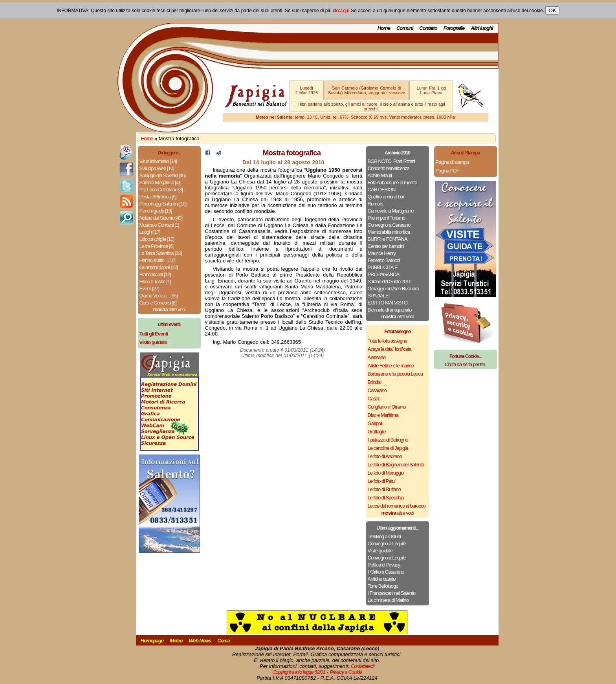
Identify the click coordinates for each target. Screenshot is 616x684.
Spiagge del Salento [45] (163, 175)
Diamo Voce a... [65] (159, 296)
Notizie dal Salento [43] (161, 218)
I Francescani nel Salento (392, 593)
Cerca (223, 641)
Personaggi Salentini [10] (163, 204)
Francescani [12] (155, 274)
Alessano (377, 357)
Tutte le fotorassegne (388, 341)
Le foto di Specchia (386, 498)
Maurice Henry (382, 253)
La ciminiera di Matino (388, 600)
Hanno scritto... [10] (158, 260)
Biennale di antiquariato (390, 310)
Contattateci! (363, 666)
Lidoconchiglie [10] (157, 239)
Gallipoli (375, 423)
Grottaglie (377, 432)
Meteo (176, 641)
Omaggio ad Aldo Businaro (393, 289)
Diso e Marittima (383, 415)
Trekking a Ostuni (384, 536)
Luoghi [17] (150, 232)
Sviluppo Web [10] (157, 168)
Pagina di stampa (452, 162)
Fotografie (454, 28)
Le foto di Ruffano (384, 489)
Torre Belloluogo (383, 586)
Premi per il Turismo (387, 218)
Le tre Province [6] (157, 246)
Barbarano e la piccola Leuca (395, 374)
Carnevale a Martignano (391, 211)
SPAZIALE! (379, 296)
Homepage (152, 641)
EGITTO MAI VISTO (388, 303)
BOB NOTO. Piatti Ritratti (391, 161)
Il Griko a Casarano (386, 572)
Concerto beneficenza (389, 168)
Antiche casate (382, 579)
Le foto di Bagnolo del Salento (396, 465)
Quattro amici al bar (386, 197)
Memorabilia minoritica (389, 232)
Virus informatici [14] (158, 161)
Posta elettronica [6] (158, 197)
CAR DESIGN (382, 190)
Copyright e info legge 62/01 (299, 672)
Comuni (405, 28)
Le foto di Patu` (382, 481)
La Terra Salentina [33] (161, 253)
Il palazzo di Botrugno (388, 440)
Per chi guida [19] (156, 211)
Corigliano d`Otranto (387, 407)
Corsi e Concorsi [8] (158, 303)
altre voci (169, 309)
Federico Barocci (384, 260)
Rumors (376, 204)
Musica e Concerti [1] (159, 225)
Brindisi (375, 382)
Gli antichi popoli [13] (159, 267)
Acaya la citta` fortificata (390, 349)
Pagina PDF (447, 171)
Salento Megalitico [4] (159, 182)
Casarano (377, 390)
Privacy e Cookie (346, 672)
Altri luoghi (482, 28)
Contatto (428, 28)
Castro (374, 399)
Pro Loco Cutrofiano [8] (161, 190)
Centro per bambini (386, 246)
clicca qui (340, 11)
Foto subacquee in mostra (392, 182)
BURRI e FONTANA (388, 239)
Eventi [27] (149, 289)
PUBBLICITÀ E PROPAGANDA (384, 271)
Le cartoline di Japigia (388, 448)
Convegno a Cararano (389, 225)
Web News (200, 641)
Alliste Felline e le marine (391, 366)
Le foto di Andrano (385, 456)
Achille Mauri (380, 175)
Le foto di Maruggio (386, 473)
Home (384, 28)
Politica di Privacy (384, 565)
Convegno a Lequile (387, 544)
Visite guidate (380, 551)
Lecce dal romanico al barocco (397, 506)
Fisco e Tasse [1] (155, 281)
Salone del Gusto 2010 (390, 281)
